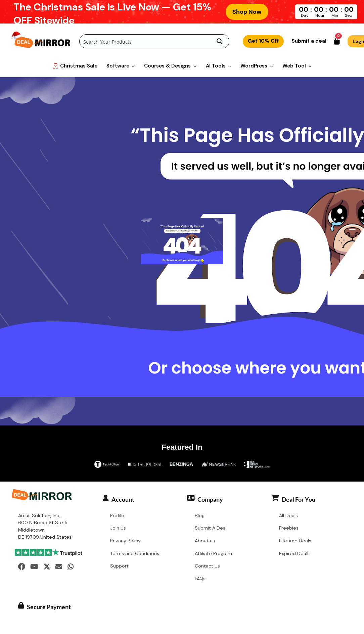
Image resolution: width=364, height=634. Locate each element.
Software (118, 65)
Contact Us (207, 566)
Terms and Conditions (135, 554)
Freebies (289, 528)
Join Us (118, 528)
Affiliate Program (213, 554)
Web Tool (294, 65)
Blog (200, 515)
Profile (117, 515)
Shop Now (247, 12)
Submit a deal (309, 41)
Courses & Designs (167, 65)
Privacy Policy (125, 541)
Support (119, 566)
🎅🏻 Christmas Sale (75, 65)
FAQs (200, 579)
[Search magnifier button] (220, 42)
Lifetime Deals (295, 541)
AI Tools (216, 65)
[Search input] (145, 42)
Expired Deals (294, 554)
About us (205, 541)
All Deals (288, 515)
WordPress (254, 65)
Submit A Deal (211, 528)
